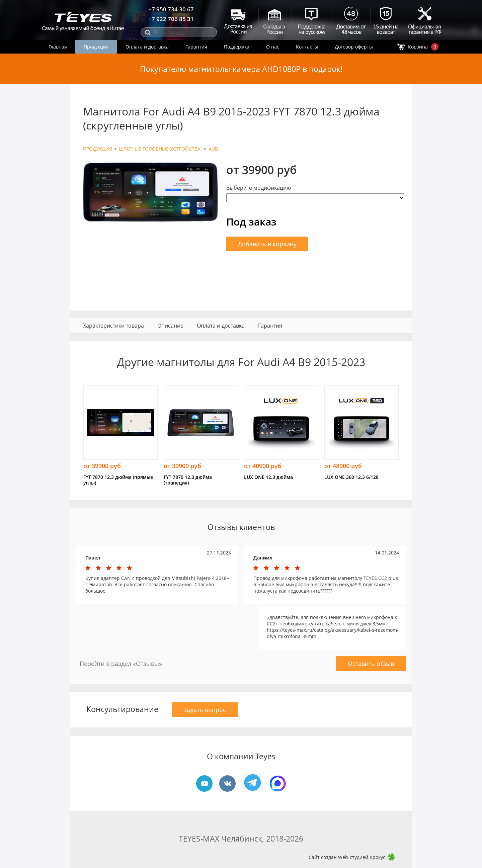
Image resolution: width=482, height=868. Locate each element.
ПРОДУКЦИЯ (98, 149)
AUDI (214, 149)
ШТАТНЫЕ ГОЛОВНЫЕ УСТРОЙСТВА (160, 149)
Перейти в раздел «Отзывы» (121, 664)
